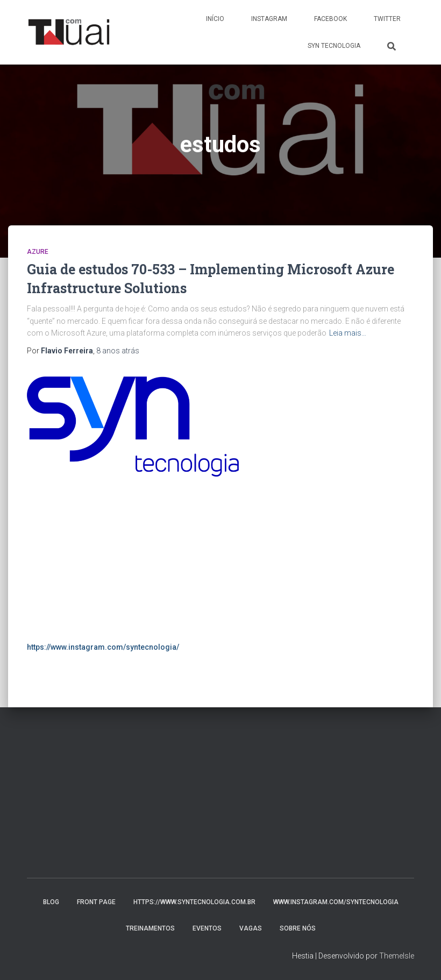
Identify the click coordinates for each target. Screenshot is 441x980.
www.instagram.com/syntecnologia (336, 902)
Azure (38, 252)
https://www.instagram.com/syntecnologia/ (103, 647)
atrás (118, 351)
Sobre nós (298, 928)
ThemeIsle (397, 956)
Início (215, 19)
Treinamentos (150, 928)
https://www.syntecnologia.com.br (194, 902)
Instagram (269, 19)
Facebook (330, 19)
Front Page (96, 902)
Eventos (207, 928)
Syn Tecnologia (334, 46)
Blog (51, 902)
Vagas (251, 928)
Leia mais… (348, 333)
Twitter (387, 19)
